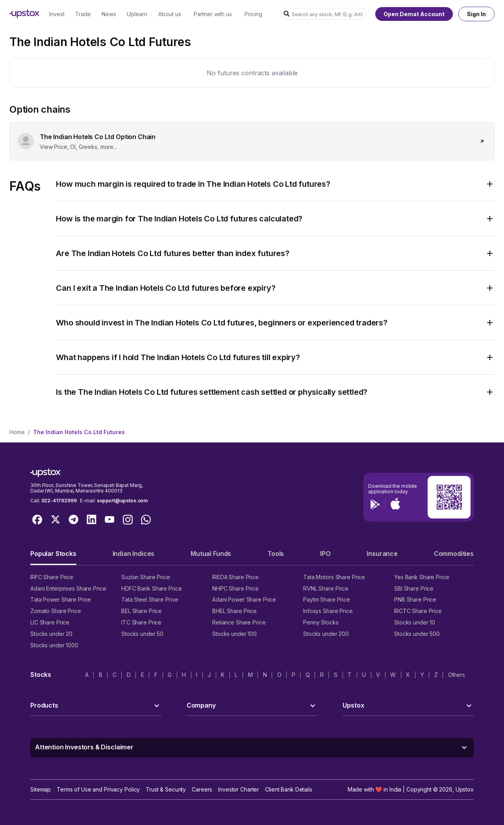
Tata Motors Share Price (334, 577)
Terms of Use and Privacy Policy (98, 789)
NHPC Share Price (235, 588)
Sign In (476, 14)
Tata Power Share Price (61, 599)
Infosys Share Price (328, 611)
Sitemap (41, 789)
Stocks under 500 (417, 634)
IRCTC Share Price (418, 611)
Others (457, 675)
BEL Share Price (142, 611)
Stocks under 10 (415, 622)
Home (17, 432)
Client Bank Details (289, 789)
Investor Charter (239, 789)
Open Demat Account (414, 14)
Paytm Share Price (327, 599)
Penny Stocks (321, 622)
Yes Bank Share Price (422, 577)
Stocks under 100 (234, 634)
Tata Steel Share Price (150, 599)
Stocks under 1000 (54, 645)
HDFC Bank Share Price (151, 588)
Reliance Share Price (239, 622)
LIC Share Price (50, 622)
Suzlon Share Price (146, 577)
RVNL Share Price (326, 588)
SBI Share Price (414, 588)
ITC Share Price (141, 622)
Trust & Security (166, 789)
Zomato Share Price (56, 611)
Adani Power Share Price (244, 599)
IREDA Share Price (235, 577)
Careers (202, 789)
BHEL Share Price (234, 611)
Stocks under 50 (142, 634)
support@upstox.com (122, 501)
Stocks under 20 (51, 634)
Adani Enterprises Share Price (68, 588)
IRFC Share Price (52, 577)
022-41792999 (59, 501)
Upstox (465, 789)
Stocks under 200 (326, 634)
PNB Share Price (415, 599)
